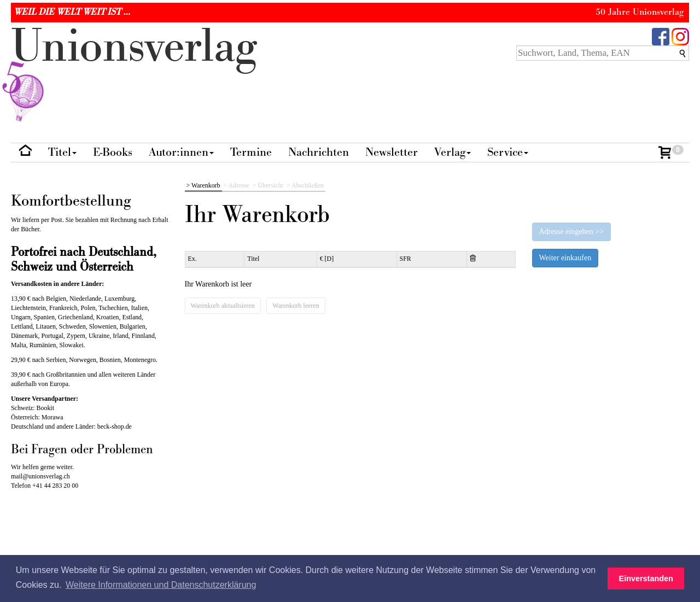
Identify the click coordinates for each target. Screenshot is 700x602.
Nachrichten (319, 152)
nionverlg (134, 72)
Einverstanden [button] (646, 578)
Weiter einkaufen (565, 258)
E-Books (113, 152)
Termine (251, 152)
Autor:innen (181, 152)
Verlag (453, 152)
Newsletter (392, 152)
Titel (62, 152)
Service (508, 152)
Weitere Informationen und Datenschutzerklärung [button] (161, 585)
